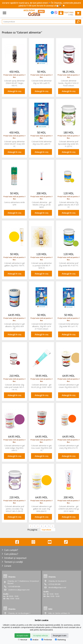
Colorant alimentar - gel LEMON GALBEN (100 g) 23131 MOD (69, 509)
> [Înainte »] (53, 526)
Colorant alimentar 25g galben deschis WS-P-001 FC (69, 205)
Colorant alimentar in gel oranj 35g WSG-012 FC (69, 447)
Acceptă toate (22, 636)
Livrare (8, 566)
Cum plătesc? (11, 554)
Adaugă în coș (14, 91)
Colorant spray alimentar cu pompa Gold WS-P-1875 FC (41, 266)
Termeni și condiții (13, 562)
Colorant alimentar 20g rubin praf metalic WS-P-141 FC (14, 387)
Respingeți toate (60, 636)
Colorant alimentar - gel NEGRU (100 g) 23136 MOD (42, 205)
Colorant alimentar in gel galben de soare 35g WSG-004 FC (42, 509)
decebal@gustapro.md (57, 587)
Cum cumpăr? (11, 550)
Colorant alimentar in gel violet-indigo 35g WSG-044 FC (14, 448)
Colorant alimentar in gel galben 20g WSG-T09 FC (14, 264)
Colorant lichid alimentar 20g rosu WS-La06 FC (42, 143)
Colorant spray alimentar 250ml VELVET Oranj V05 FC (14, 144)
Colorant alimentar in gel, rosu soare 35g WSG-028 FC (42, 448)
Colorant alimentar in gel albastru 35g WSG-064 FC (14, 326)
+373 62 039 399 (54, 584)
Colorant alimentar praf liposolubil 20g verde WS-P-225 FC (69, 144)
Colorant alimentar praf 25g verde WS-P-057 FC (69, 264)
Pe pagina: (32, 530)
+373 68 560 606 (14, 587)
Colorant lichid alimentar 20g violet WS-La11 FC (69, 325)
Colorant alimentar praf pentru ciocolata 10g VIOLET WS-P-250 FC (14, 509)
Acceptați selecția (41, 636)
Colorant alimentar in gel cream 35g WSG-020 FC (69, 386)
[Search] (41, 22)
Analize (34, 640)
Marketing (60, 640)
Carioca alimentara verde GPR (14, 204)
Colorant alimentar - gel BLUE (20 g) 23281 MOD (41, 386)
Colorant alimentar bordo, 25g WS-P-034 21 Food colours (69, 83)
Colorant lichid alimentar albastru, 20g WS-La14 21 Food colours (42, 326)
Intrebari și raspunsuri (15, 558)
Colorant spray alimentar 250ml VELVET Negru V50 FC (14, 83)
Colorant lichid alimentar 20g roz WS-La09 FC (42, 82)
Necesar (23, 640)
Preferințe (47, 640)
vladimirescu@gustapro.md (19, 590)
